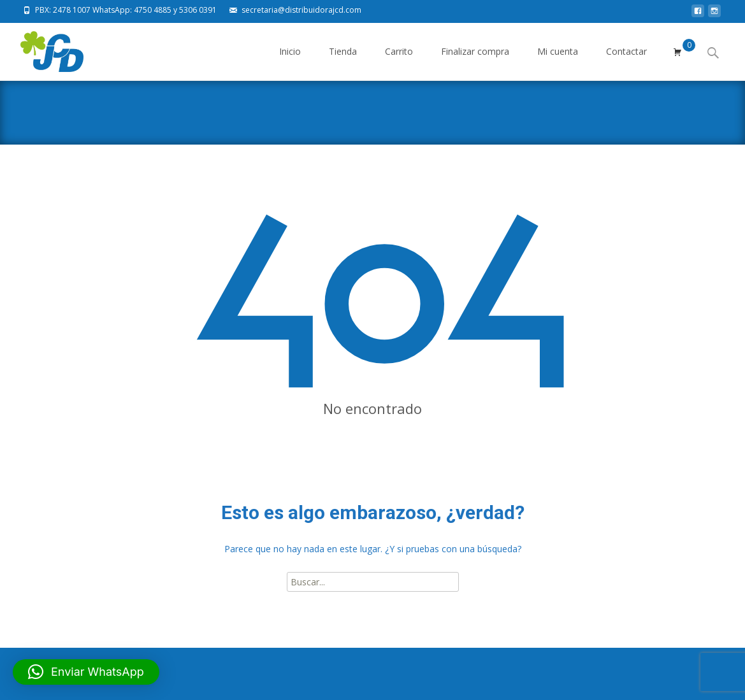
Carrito (399, 63)
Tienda (343, 63)
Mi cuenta (558, 63)
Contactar (626, 63)
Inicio (290, 63)
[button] (86, 672)
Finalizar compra (475, 63)
